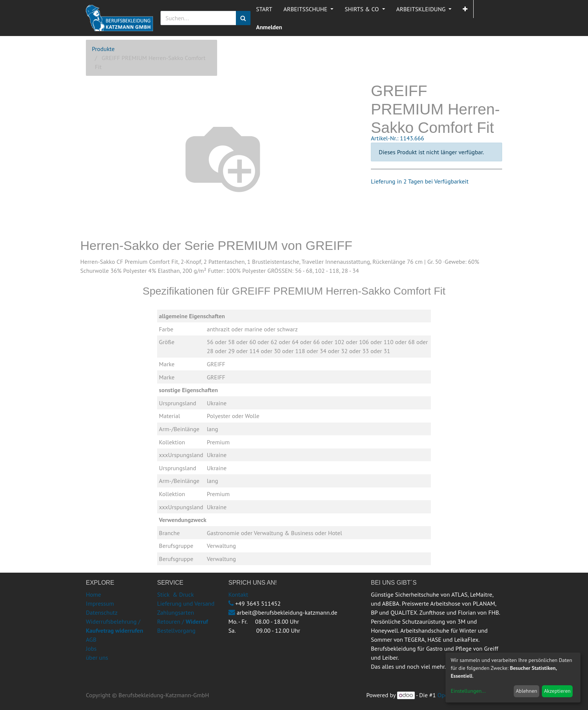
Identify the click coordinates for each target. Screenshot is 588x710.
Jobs (91, 648)
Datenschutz (102, 612)
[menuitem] (264, 9)
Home (93, 594)
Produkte (103, 49)
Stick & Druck (175, 594)
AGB (91, 639)
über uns (97, 657)
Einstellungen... (468, 691)
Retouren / (171, 621)
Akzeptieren (557, 691)
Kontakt (238, 594)
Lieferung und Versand (186, 603)
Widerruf (197, 621)
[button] (465, 9)
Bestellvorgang (176, 630)
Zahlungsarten (175, 612)
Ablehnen (526, 691)
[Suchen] (243, 18)
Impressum (100, 603)
